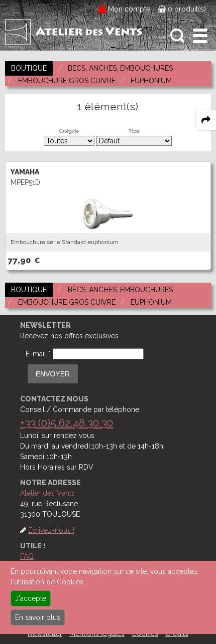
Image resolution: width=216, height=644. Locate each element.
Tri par (134, 131)
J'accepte (31, 598)
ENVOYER (53, 374)
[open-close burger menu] (200, 36)
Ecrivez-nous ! (51, 530)
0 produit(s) (182, 9)
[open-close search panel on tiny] (178, 36)
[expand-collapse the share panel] (206, 120)
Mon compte (129, 9)
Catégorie (69, 131)
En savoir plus (38, 617)
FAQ (27, 556)
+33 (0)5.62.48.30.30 (67, 423)
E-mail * (38, 354)
